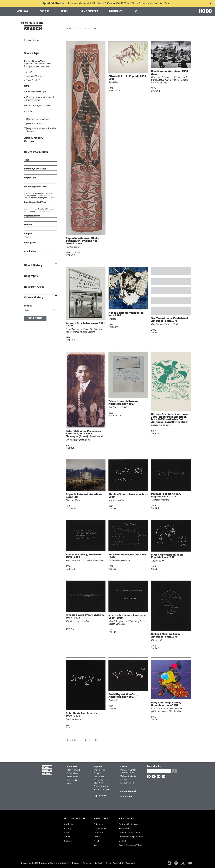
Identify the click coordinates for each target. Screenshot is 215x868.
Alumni (68, 837)
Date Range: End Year (35, 202)
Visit (96, 845)
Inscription (30, 243)
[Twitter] (183, 863)
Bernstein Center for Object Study (128, 771)
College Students (128, 776)
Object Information (36, 152)
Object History (33, 265)
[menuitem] (75, 830)
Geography (31, 276)
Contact (98, 863)
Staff (67, 832)
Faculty (124, 780)
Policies (87, 863)
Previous (71, 29)
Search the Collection (99, 782)
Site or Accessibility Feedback (120, 863)
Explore (44, 11)
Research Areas (34, 287)
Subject (28, 234)
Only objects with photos (38, 119)
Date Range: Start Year (36, 187)
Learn (65, 11)
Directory (98, 832)
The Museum (100, 770)
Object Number (32, 216)
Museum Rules (74, 777)
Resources (126, 819)
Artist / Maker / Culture (34, 140)
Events (97, 837)
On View (97, 773)
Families (68, 841)
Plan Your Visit (73, 770)
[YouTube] (190, 863)
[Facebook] (169, 863)
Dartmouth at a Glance (130, 824)
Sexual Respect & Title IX (131, 845)
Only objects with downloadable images (42, 130)
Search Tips (32, 53)
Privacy (76, 863)
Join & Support (89, 11)
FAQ (69, 784)
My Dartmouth (75, 819)
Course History (34, 297)
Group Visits (72, 773)
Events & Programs (102, 790)
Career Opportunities (100, 795)
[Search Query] (159, 771)
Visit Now (22, 11)
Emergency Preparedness (131, 837)
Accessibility (73, 780)
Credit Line (30, 252)
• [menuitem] (70, 863)
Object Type (30, 178)
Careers (123, 841)
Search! (35, 318)
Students (69, 824)
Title (27, 160)
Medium (28, 225)
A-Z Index (99, 824)
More (27, 86)
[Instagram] (176, 863)
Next (96, 29)
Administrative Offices (130, 832)
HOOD (205, 11)
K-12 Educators (127, 783)
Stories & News (101, 786)
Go (174, 771)
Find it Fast (102, 819)
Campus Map (100, 828)
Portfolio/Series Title (35, 169)
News (96, 841)
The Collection (100, 777)
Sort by (28, 306)
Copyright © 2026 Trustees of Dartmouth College (45, 863)
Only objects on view (36, 124)
